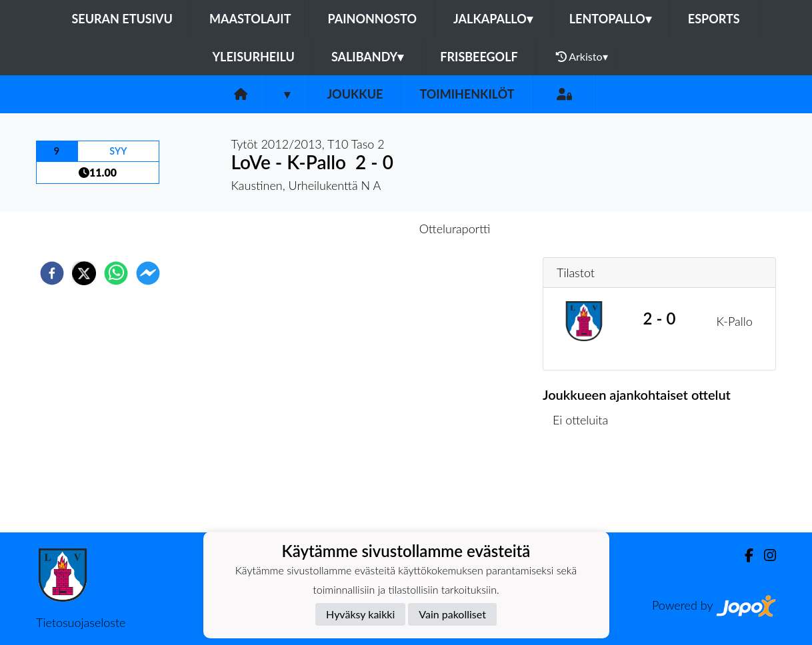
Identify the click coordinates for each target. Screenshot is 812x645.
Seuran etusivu (122, 19)
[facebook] (52, 273)
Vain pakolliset (452, 614)
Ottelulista (586, 487)
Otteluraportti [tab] (455, 229)
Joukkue (355, 94)
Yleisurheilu (253, 57)
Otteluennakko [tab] (360, 229)
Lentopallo (610, 19)
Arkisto (582, 57)
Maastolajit (250, 19)
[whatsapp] (116, 273)
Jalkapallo (493, 19)
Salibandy (367, 57)
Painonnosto (372, 19)
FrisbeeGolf (479, 57)
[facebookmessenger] (148, 273)
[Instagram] (765, 555)
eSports (714, 19)
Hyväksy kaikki (360, 614)
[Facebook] (744, 555)
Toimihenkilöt (467, 94)
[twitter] (84, 273)
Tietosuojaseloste (81, 622)
